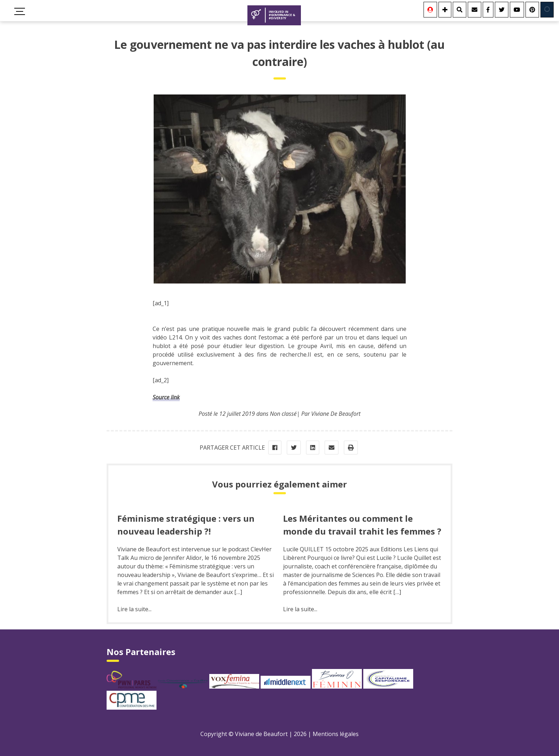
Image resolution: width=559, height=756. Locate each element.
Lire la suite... (134, 609)
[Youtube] (517, 10)
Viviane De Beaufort (336, 414)
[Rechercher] (460, 10)
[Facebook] (488, 10)
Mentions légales (336, 734)
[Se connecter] (430, 10)
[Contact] (475, 10)
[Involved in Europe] (547, 10)
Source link (166, 397)
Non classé (283, 414)
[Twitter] (502, 10)
